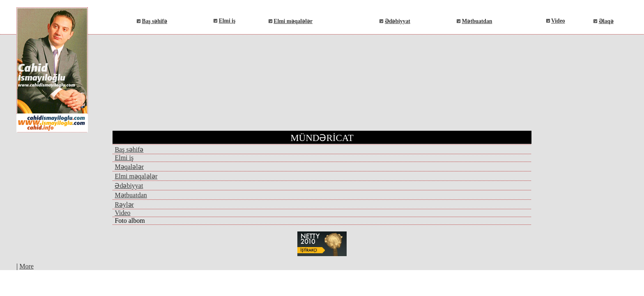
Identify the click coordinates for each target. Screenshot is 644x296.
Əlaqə (606, 21)
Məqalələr (129, 167)
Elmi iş (227, 21)
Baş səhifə (154, 21)
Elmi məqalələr (293, 21)
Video (558, 21)
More (26, 266)
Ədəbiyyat (398, 21)
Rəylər (124, 205)
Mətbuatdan (477, 21)
